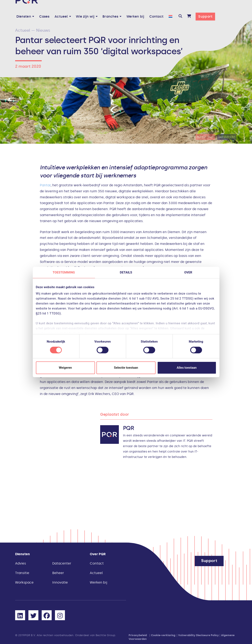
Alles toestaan (187, 368)
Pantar (45, 185)
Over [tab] (188, 272)
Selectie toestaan (126, 368)
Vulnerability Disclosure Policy (198, 635)
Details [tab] (126, 272)
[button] (180, 17)
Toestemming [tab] (64, 272)
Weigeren (65, 368)
